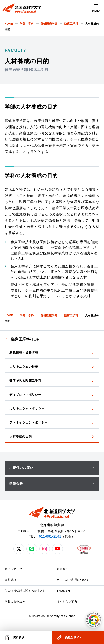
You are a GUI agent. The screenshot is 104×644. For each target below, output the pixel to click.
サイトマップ (14, 569)
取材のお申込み (15, 601)
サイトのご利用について (73, 580)
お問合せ (63, 569)
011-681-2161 (50, 536)
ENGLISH (63, 591)
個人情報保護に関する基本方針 (25, 591)
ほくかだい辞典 (67, 601)
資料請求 (11, 580)
